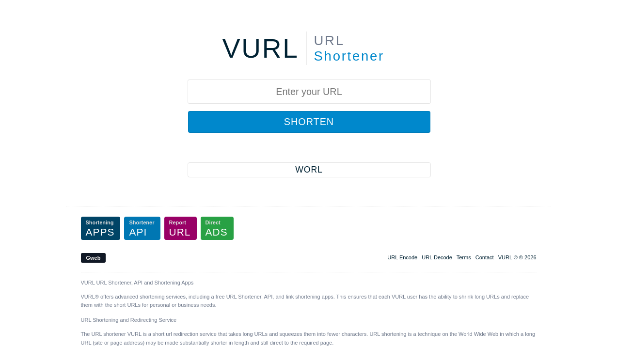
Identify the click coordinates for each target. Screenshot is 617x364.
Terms (464, 257)
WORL (309, 170)
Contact (485, 257)
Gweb (94, 258)
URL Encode (402, 257)
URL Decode (437, 257)
